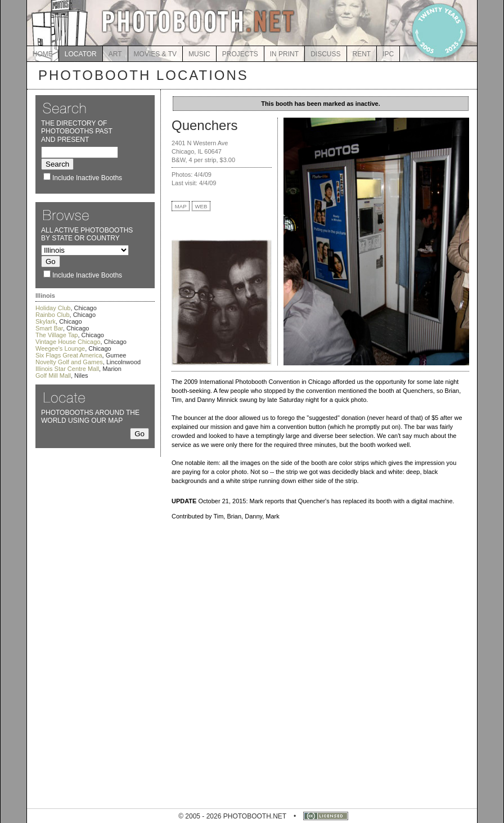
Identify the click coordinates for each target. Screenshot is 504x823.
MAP (181, 206)
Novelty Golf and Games (69, 362)
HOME (43, 54)
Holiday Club (53, 308)
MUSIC (199, 54)
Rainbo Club (53, 315)
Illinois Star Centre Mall (67, 369)
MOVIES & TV (155, 54)
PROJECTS (240, 54)
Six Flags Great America (69, 355)
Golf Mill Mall (53, 375)
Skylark (46, 321)
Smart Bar (49, 328)
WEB (201, 206)
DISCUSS (325, 54)
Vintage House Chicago (68, 342)
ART (115, 54)
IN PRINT (284, 54)
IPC (388, 54)
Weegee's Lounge (60, 348)
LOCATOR (81, 54)
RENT (362, 54)
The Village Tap (57, 335)
